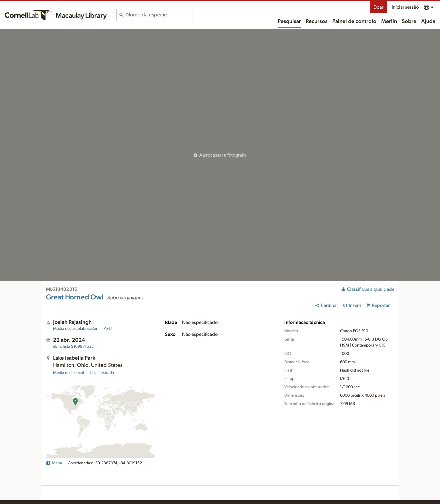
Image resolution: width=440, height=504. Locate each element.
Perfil (108, 329)
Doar (378, 7)
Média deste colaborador (75, 329)
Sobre (409, 21)
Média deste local (68, 373)
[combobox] (159, 15)
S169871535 (73, 347)
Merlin (389, 21)
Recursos (317, 21)
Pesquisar (289, 21)
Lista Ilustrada (102, 373)
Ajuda (428, 21)
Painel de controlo (354, 21)
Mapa (54, 463)
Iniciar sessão (405, 7)
